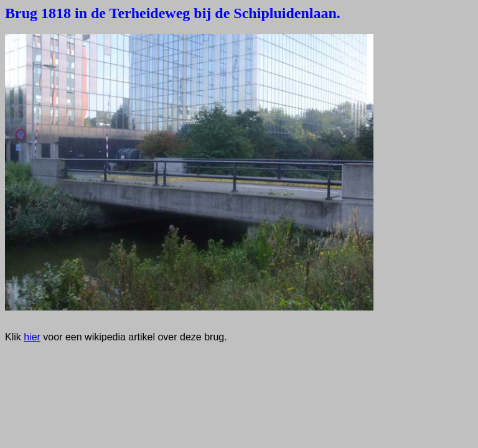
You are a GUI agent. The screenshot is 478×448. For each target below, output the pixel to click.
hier (32, 337)
